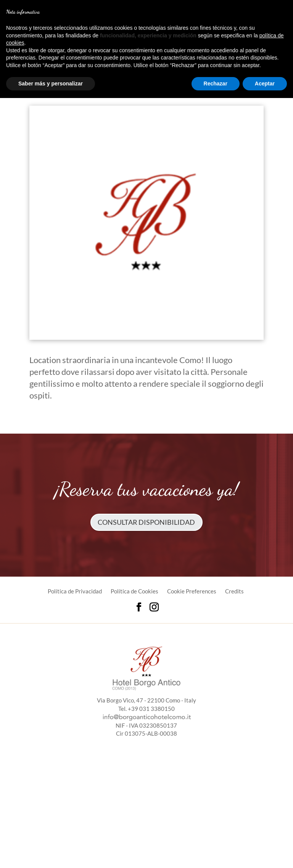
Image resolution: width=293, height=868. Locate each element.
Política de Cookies (134, 591)
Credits (234, 591)
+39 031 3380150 (151, 709)
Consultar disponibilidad (146, 522)
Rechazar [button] (216, 84)
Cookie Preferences (192, 591)
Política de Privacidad (75, 591)
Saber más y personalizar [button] (51, 84)
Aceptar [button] (265, 84)
